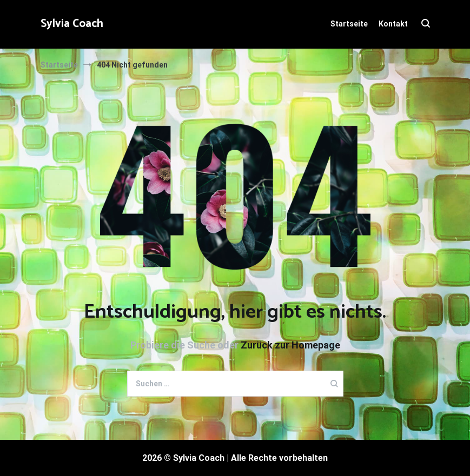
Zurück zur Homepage (290, 345)
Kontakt (393, 24)
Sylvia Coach (72, 24)
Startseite (349, 24)
